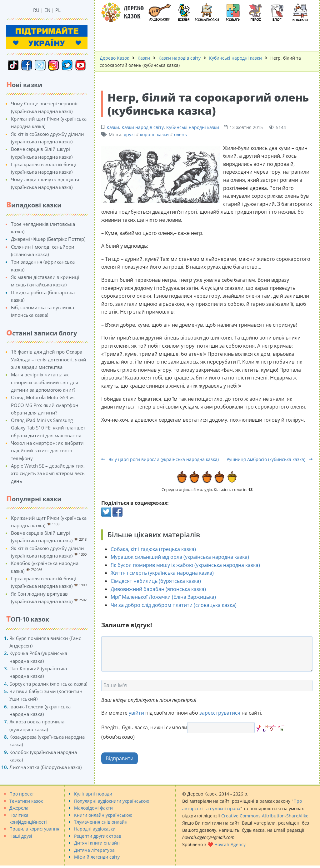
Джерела (19, 808)
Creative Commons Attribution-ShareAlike (265, 816)
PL (58, 10)
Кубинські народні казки (193, 127)
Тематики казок (26, 801)
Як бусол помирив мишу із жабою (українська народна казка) (185, 565)
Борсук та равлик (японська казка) (48, 684)
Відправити (120, 758)
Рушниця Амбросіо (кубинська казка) (270, 459)
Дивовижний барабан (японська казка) (158, 589)
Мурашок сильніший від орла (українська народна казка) (180, 557)
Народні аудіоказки (95, 829)
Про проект (22, 794)
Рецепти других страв (98, 836)
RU (36, 10)
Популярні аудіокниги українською (112, 801)
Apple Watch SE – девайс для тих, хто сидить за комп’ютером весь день (48, 473)
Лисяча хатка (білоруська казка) (45, 767)
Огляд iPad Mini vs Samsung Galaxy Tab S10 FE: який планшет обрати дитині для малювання (48, 428)
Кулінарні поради (93, 794)
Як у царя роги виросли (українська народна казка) (160, 459)
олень (180, 134)
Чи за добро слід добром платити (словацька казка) (174, 605)
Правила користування (34, 829)
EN (47, 10)
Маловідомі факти (93, 808)
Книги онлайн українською (103, 815)
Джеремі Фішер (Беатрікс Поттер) (48, 239)
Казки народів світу (143, 127)
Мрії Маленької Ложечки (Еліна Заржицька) (163, 597)
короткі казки (154, 134)
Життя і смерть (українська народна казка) (162, 573)
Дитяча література (94, 850)
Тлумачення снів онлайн (101, 822)
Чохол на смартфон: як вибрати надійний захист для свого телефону (47, 451)
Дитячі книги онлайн (97, 843)
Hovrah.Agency (230, 844)
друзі (129, 134)
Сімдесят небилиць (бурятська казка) (156, 581)
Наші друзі (21, 836)
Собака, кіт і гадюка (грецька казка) (153, 549)
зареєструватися (220, 713)
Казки (113, 127)
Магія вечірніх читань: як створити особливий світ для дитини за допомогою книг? (45, 382)
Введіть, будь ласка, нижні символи (144, 727)
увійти (136, 713)
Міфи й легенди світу (97, 857)
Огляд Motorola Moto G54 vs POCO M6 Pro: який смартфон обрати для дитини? (45, 405)
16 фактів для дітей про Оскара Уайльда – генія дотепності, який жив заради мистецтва (49, 359)
